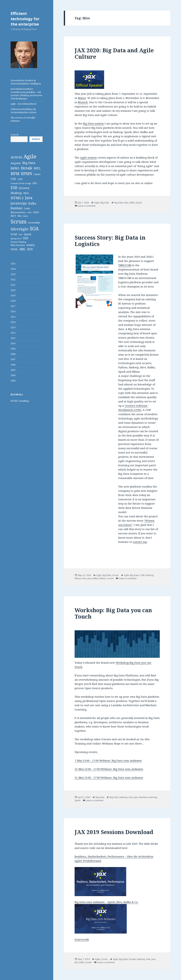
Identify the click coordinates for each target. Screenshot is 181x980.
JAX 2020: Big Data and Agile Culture (114, 53)
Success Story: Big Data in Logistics (110, 241)
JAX (76, 962)
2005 (13, 370)
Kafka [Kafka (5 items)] (32, 203)
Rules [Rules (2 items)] (25, 216)
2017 (13, 306)
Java (90, 578)
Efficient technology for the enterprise (25, 19)
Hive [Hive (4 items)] (26, 193)
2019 (13, 296)
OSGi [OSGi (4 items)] (36, 212)
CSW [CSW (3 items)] (20, 179)
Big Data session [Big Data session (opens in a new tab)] (93, 123)
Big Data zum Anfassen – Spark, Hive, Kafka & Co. (106, 902)
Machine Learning (148, 797)
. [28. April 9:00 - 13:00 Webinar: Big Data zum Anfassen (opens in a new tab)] (98, 752)
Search (15, 135)
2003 (13, 381)
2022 (13, 280)
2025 (13, 264)
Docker (132, 959)
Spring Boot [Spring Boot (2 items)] (16, 239)
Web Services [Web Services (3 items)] (18, 245)
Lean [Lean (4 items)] (27, 208)
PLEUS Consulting (20, 401)
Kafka (132, 203)
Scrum (115, 575)
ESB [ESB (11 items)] (14, 188)
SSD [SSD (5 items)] (26, 238)
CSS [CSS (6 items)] (13, 179)
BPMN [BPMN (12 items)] (27, 174)
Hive (126, 203)
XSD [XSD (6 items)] (30, 249)
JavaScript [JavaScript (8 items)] (19, 203)
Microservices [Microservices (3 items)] (18, 212)
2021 (13, 285)
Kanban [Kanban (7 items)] (17, 208)
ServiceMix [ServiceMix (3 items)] (34, 223)
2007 (13, 359)
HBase (78, 578)
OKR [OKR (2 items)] (29, 212)
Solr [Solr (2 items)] (21, 234)
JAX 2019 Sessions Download (114, 832)
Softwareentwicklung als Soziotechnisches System (24, 111)
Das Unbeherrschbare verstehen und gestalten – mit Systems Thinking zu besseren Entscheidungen (26, 94)
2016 (13, 312)
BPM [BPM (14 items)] (15, 174)
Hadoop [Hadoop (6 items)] (16, 193)
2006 (13, 365)
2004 (13, 375)
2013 (13, 327)
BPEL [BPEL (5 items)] (37, 168)
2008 (13, 354)
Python (103, 578)
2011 (13, 338)
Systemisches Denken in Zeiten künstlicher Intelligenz (26, 82)
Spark (139, 203)
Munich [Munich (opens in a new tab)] (83, 102)
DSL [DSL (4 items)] (35, 183)
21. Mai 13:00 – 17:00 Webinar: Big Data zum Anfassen (109, 777)
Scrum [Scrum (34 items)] (19, 221)
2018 (13, 301)
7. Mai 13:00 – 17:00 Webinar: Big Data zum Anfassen (108, 760)
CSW (142, 575)
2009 (13, 349)
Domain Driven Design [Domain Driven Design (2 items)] (21, 183)
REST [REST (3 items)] (13, 216)
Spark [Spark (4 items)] (27, 234)
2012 (13, 333)
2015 (13, 317)
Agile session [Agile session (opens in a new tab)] (88, 157)
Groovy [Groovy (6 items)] (24, 188)
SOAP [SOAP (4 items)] (14, 234)
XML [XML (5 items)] (23, 249)
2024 (13, 269)
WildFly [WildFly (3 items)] (30, 245)
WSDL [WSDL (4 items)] (14, 249)
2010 (13, 343)
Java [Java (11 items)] (29, 198)
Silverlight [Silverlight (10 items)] (19, 229)
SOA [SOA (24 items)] (34, 229)
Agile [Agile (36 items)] (30, 156)
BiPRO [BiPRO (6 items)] (15, 168)
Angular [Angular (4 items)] (16, 163)
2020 (13, 290)
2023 (13, 274)
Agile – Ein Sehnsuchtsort (24, 104)
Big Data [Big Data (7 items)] (29, 163)
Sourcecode (82, 939)
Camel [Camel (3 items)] (37, 174)
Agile (97, 203)
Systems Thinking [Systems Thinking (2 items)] (18, 242)
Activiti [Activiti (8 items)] (16, 157)
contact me (140, 542)
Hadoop (149, 575)
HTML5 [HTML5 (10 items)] (17, 198)
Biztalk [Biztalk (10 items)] (27, 168)
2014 (13, 322)
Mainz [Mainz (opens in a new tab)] (82, 98)
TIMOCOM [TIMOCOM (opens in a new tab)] (125, 265)
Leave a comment (87, 206)
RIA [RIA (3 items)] (20, 216)
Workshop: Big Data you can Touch (113, 613)
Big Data (105, 203)
